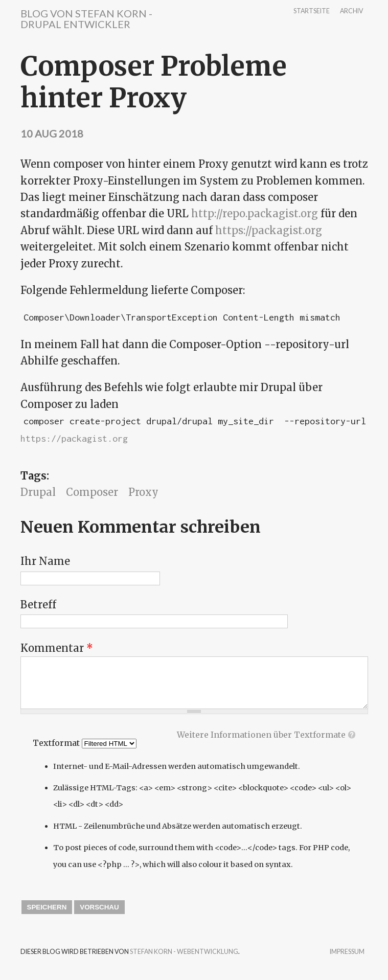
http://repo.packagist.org (255, 213)
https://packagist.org (269, 230)
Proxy (143, 492)
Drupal (38, 492)
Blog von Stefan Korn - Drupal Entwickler (86, 19)
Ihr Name (45, 561)
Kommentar (57, 648)
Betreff (38, 605)
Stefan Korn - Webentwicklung (184, 952)
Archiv (351, 12)
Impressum (347, 952)
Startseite (312, 12)
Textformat (57, 743)
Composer (92, 492)
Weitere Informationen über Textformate (261, 735)
